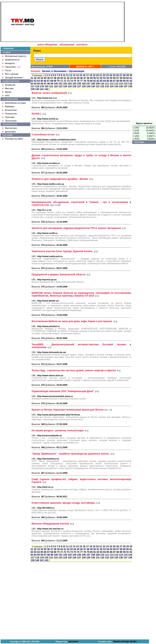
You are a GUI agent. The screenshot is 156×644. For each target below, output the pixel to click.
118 (37, 86)
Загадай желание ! (14, 78)
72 (65, 81)
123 (61, 86)
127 (79, 86)
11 (67, 75)
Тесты (8, 70)
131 (98, 86)
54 (108, 78)
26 (117, 75)
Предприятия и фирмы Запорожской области (59, 275)
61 (131, 78)
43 (72, 78)
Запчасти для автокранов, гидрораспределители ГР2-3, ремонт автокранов (76, 228)
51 (98, 78)
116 (130, 84)
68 (52, 81)
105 (79, 84)
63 (35, 81)
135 (116, 86)
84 (104, 81)
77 (81, 81)
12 (71, 75)
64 (38, 81)
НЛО (7, 96)
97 (45, 84)
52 (101, 78)
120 (46, 86)
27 (121, 75)
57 (118, 78)
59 (124, 78)
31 (32, 78)
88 (118, 81)
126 (74, 86)
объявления (67, 45)
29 (128, 75)
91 (128, 81)
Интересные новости (16, 56)
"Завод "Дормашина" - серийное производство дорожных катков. (71, 454)
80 (91, 81)
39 (58, 78)
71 (62, 81)
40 (62, 78)
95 (39, 84)
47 (85, 78)
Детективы (10, 132)
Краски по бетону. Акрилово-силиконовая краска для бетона (67, 410)
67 (48, 81)
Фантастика (11, 128)
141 (42, 89)
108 (93, 84)
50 (95, 78)
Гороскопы (10, 67)
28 (124, 75)
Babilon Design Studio (125, 641)
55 (111, 78)
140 (37, 89)
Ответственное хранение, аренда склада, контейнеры (63, 503)
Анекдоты (10, 63)
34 (42, 78)
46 (81, 78)
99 (52, 84)
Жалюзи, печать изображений (49, 93)
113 (116, 84)
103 (70, 84)
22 (104, 75)
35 (45, 78)
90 (124, 81)
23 (107, 75)
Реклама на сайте (14, 139)
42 (68, 78)
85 (108, 81)
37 (52, 78)
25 (114, 75)
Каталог (36, 71)
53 (104, 78)
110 (102, 84)
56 (114, 78)
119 (42, 86)
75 (75, 81)
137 (125, 86)
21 (101, 75)
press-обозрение (47, 45)
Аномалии (10, 85)
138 (130, 86)
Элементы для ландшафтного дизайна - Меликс (60, 179)
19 (94, 75)
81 (95, 81)
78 (85, 81)
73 (68, 81)
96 (42, 84)
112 (112, 84)
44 (75, 78)
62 (32, 81)
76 (78, 81)
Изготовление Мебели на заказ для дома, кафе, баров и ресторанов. (72, 321)
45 (78, 78)
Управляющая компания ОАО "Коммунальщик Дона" (63, 391)
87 (114, 81)
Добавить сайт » (85, 66)
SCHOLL (36, 114)
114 (121, 84)
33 (38, 78)
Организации (77, 71)
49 (91, 78)
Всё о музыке (12, 74)
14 (77, 75)
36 (48, 78)
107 (88, 84)
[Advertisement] (144, 61)
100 (56, 84)
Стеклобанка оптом (43, 135)
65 (42, 81)
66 (45, 81)
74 (72, 81)
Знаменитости (12, 60)
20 (97, 75)
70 (58, 81)
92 (131, 81)
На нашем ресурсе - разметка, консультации (58, 431)
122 (56, 86)
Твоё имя (10, 117)
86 (111, 81)
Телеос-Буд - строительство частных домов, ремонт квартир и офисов (74, 370)
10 (64, 75)
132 (102, 86)
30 (131, 75)
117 (33, 86)
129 (88, 86)
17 (87, 75)
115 (126, 84)
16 (84, 75)
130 (93, 86)
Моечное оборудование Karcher (50, 524)
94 (35, 84)
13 (74, 75)
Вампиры (10, 106)
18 (91, 75)
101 (61, 84)
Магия (8, 92)
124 (65, 86)
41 (65, 78)
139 (33, 89)
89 (121, 81)
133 (107, 86)
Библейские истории (15, 103)
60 (128, 78)
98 (49, 84)
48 (88, 78)
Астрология (11, 110)
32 (35, 78)
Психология (11, 114)
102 (65, 84)
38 (55, 78)
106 (84, 84)
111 (107, 84)
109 (98, 84)
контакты (82, 45)
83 (101, 81)
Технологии (11, 121)
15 (81, 75)
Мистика (9, 88)
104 (74, 84)
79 (88, 81)
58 (121, 78)
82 (98, 81)
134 (112, 86)
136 (121, 86)
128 (84, 86)
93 (32, 84)
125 (70, 86)
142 (46, 89)
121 (51, 86)
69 (55, 81)
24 (111, 75)
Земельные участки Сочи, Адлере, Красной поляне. (62, 251)
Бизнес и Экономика (54, 71)
